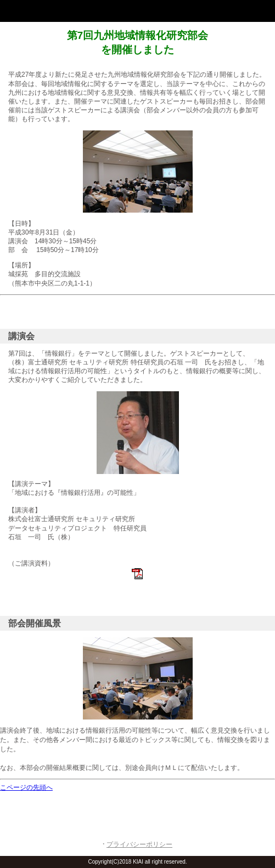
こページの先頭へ (26, 787)
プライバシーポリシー (139, 844)
